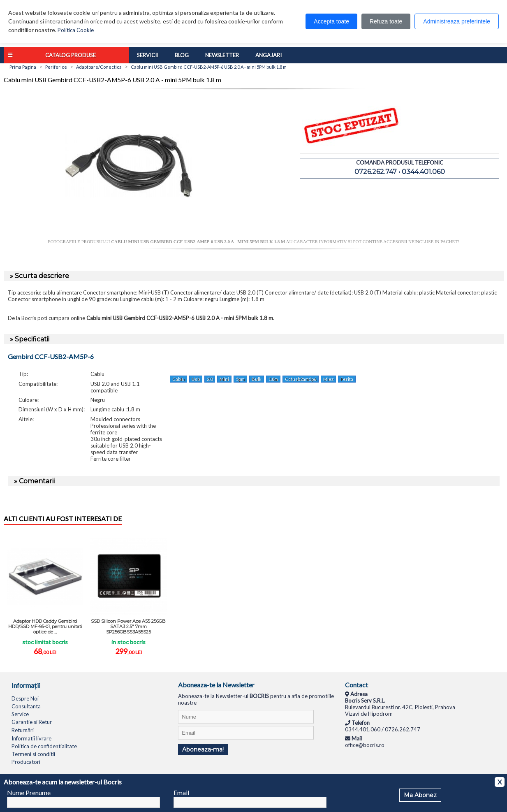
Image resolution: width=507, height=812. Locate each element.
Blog (182, 55)
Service (20, 714)
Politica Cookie (76, 30)
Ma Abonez (420, 795)
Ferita (347, 379)
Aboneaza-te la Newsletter (216, 685)
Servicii (148, 55)
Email (181, 792)
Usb (196, 379)
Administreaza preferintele (457, 21)
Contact (357, 685)
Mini (224, 379)
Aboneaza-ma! (203, 749)
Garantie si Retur (32, 722)
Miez (328, 379)
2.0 (210, 379)
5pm (240, 379)
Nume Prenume (29, 792)
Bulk (257, 379)
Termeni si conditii (33, 754)
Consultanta (26, 706)
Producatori (26, 762)
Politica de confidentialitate (44, 746)
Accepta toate (331, 21)
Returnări (23, 730)
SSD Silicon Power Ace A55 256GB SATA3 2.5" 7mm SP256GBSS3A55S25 (128, 626)
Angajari (269, 55)
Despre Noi (25, 698)
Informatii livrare (31, 738)
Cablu (178, 379)
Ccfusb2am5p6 (301, 379)
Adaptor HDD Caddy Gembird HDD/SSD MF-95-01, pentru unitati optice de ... (45, 626)
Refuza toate (386, 21)
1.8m (273, 379)
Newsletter (222, 55)
